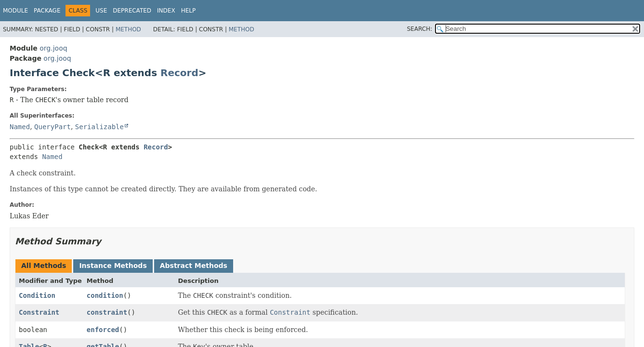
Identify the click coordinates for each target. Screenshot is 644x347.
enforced (103, 330)
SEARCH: (420, 29)
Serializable (99, 127)
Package (47, 11)
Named (20, 127)
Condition (37, 295)
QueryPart (53, 127)
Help (189, 11)
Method (128, 29)
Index (166, 11)
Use (101, 11)
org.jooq (53, 48)
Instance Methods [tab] (113, 266)
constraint (107, 312)
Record (179, 73)
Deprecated (132, 11)
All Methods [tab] (44, 266)
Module (15, 11)
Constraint (39, 312)
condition (105, 295)
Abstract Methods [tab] (194, 266)
